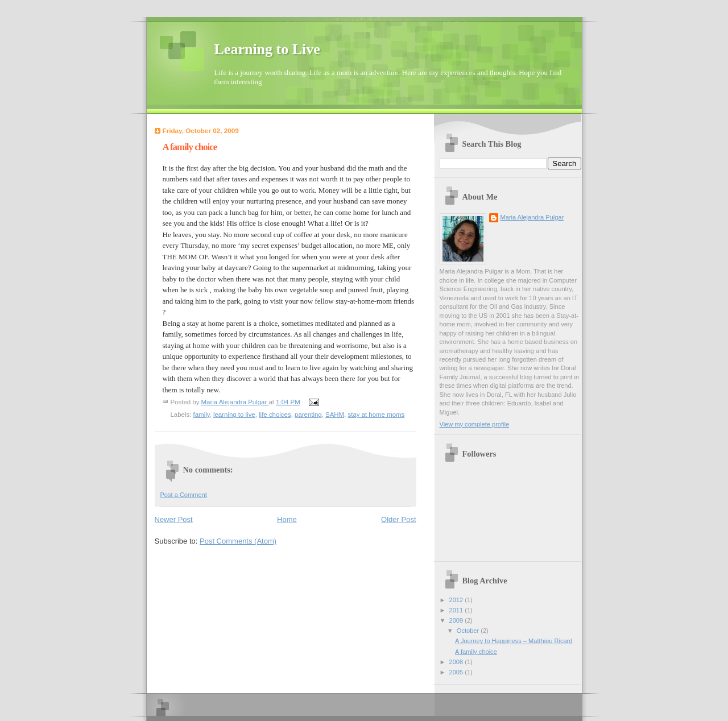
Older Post (398, 519)
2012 (457, 600)
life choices (275, 415)
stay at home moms (377, 415)
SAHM (335, 415)
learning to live (234, 415)
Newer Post (174, 519)
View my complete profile (475, 424)
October (469, 631)
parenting (308, 415)
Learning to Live (267, 49)
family (202, 415)
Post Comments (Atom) (238, 541)
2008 (457, 662)
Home (287, 519)
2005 (457, 672)
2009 (457, 620)
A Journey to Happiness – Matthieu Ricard (514, 641)
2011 (457, 610)
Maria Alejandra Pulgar (532, 217)
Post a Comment (184, 495)
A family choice (476, 652)
